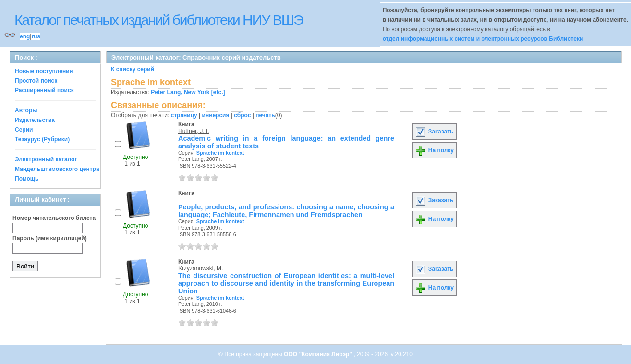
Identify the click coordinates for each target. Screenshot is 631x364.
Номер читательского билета (54, 218)
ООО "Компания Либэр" (319, 354)
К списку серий (133, 69)
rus (36, 36)
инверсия (216, 115)
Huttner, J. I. (194, 131)
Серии (24, 130)
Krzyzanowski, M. (200, 268)
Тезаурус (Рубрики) (42, 139)
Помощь (27, 179)
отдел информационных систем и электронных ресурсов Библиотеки (483, 39)
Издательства (35, 120)
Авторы (26, 110)
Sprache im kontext (220, 153)
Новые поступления (44, 71)
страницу (184, 115)
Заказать (434, 132)
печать (265, 115)
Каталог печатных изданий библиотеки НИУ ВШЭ (159, 20)
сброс (242, 115)
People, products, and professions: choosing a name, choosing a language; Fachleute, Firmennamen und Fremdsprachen (286, 211)
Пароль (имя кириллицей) (50, 238)
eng (25, 36)
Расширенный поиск (44, 90)
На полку (434, 150)
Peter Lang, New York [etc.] (188, 92)
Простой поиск (36, 81)
